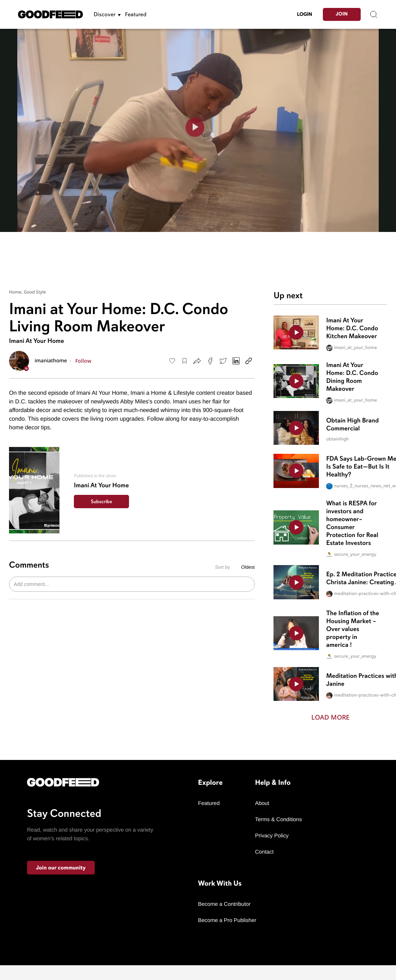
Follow (83, 361)
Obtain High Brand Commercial (352, 425)
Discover (105, 14)
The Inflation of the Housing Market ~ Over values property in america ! (353, 629)
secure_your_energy (351, 555)
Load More (330, 717)
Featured (136, 14)
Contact (264, 852)
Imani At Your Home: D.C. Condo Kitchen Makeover (352, 328)
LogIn (304, 14)
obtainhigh (337, 439)
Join (342, 14)
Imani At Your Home (37, 341)
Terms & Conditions (279, 820)
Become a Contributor (224, 904)
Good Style (35, 292)
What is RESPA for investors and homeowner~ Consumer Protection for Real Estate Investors (352, 523)
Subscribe (101, 502)
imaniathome (51, 361)
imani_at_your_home (351, 348)
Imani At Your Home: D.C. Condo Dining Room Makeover (352, 377)
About (262, 803)
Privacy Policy (272, 836)
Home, (16, 292)
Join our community (61, 868)
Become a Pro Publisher (227, 920)
